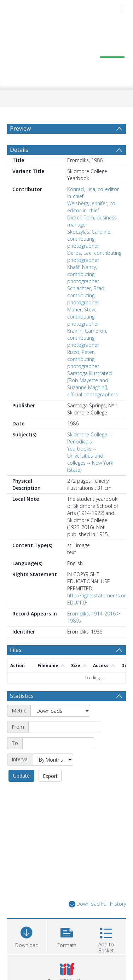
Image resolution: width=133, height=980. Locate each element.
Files (16, 667)
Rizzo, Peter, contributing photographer (83, 376)
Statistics (22, 713)
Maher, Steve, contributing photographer (83, 334)
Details (19, 167)
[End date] (58, 760)
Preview (20, 128)
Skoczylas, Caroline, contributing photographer (89, 256)
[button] (67, 953)
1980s (74, 638)
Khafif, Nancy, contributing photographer (83, 291)
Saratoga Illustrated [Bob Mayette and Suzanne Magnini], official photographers (92, 401)
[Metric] (60, 728)
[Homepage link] (67, 53)
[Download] (27, 953)
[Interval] (53, 776)
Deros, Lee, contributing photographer (94, 273)
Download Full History (97, 921)
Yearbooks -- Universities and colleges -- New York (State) (90, 476)
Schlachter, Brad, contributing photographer (86, 312)
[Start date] (64, 744)
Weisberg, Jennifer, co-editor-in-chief (92, 224)
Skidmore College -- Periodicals (90, 455)
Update (21, 793)
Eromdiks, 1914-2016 (91, 631)
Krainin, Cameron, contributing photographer (87, 355)
